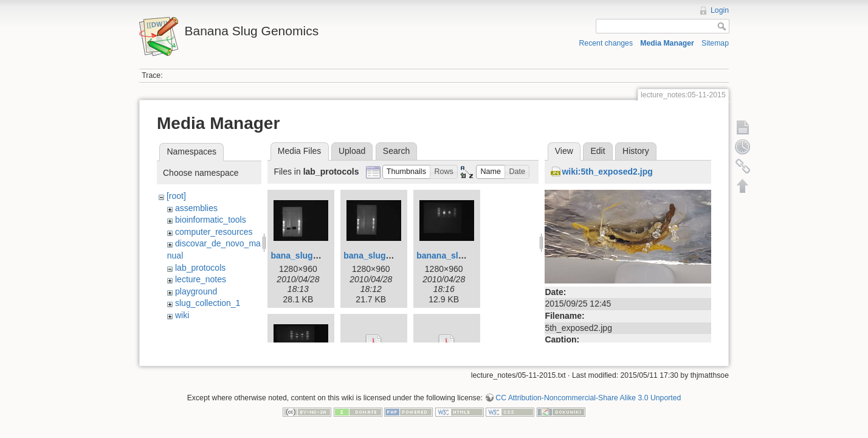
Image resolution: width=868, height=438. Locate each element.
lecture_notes (201, 279)
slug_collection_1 (208, 303)
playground (196, 291)
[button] (407, 172)
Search (396, 151)
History (636, 151)
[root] (176, 196)
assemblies (196, 208)
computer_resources (214, 232)
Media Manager (667, 43)
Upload (352, 151)
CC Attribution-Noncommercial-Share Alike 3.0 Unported (588, 394)
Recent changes (606, 43)
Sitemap (715, 43)
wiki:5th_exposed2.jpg (607, 172)
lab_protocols (200, 268)
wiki (182, 315)
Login (720, 10)
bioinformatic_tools (211, 220)
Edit (598, 151)
